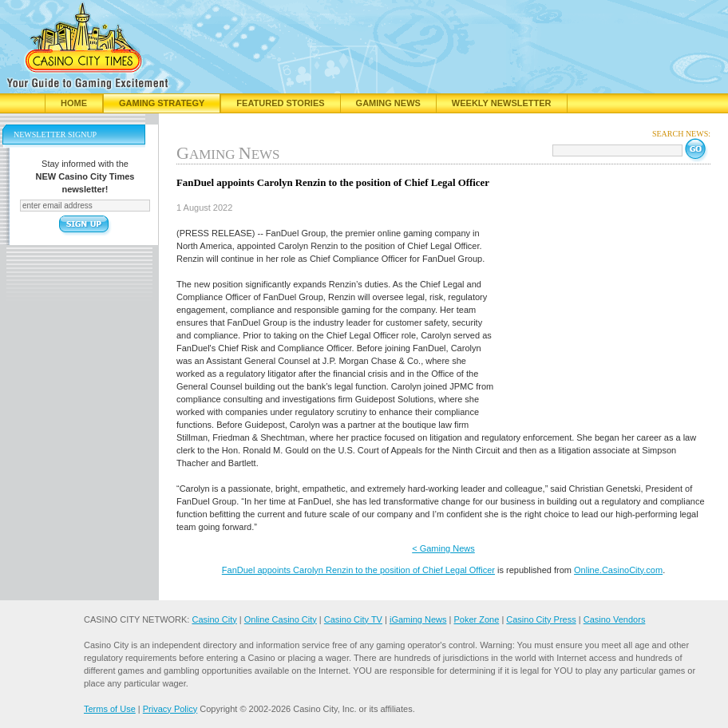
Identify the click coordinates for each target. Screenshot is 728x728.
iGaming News (418, 619)
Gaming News (388, 103)
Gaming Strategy (162, 103)
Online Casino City (281, 619)
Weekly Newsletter (502, 103)
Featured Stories (280, 103)
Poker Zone (476, 619)
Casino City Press (541, 619)
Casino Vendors (615, 619)
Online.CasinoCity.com (618, 570)
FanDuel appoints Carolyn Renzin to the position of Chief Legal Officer (358, 570)
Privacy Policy (170, 709)
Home (74, 103)
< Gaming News (443, 548)
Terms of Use (110, 709)
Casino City (214, 619)
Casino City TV (353, 619)
